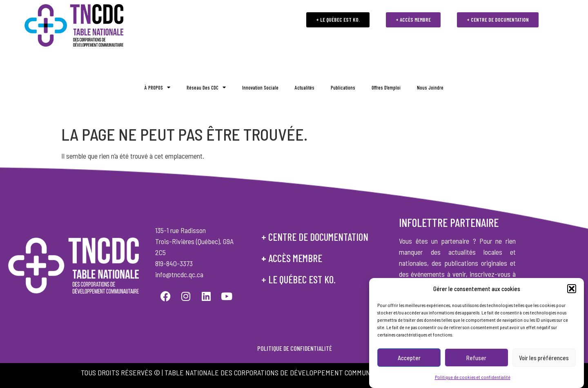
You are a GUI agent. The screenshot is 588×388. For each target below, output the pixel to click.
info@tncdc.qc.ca (179, 274)
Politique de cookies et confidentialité (473, 377)
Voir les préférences (544, 358)
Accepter (409, 358)
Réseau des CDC (206, 88)
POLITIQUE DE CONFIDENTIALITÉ (294, 348)
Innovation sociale (260, 87)
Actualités (305, 87)
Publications (343, 87)
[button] (572, 289)
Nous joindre (430, 87)
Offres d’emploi (386, 87)
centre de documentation (318, 237)
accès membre (295, 258)
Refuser (476, 358)
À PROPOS (157, 88)
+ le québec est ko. (298, 279)
